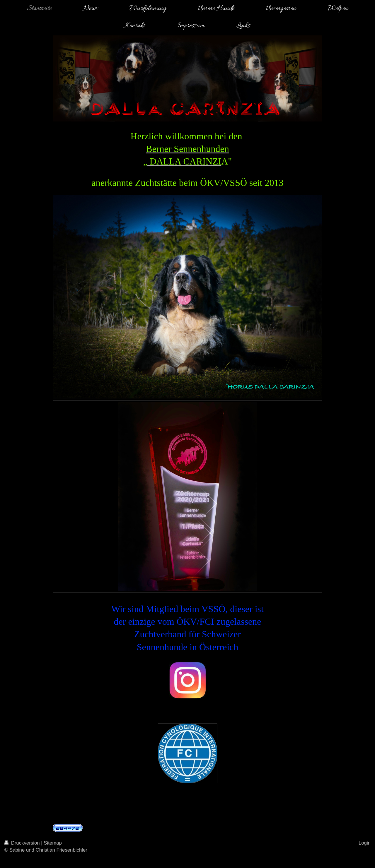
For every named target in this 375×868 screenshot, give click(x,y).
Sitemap (53, 843)
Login (365, 843)
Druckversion (23, 843)
